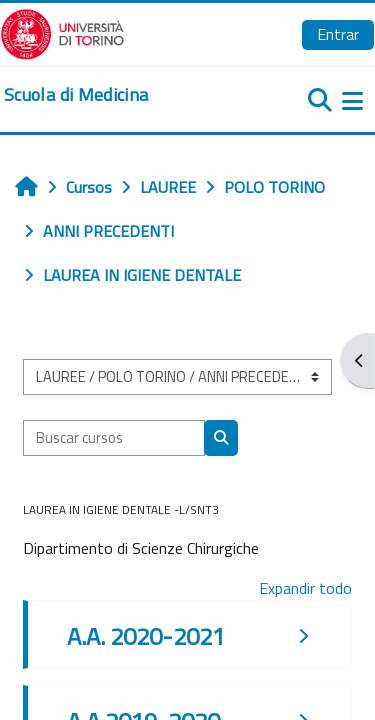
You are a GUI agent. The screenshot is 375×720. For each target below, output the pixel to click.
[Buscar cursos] (114, 438)
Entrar (338, 34)
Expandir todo (305, 588)
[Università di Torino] (62, 32)
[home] (76, 95)
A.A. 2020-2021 (146, 636)
